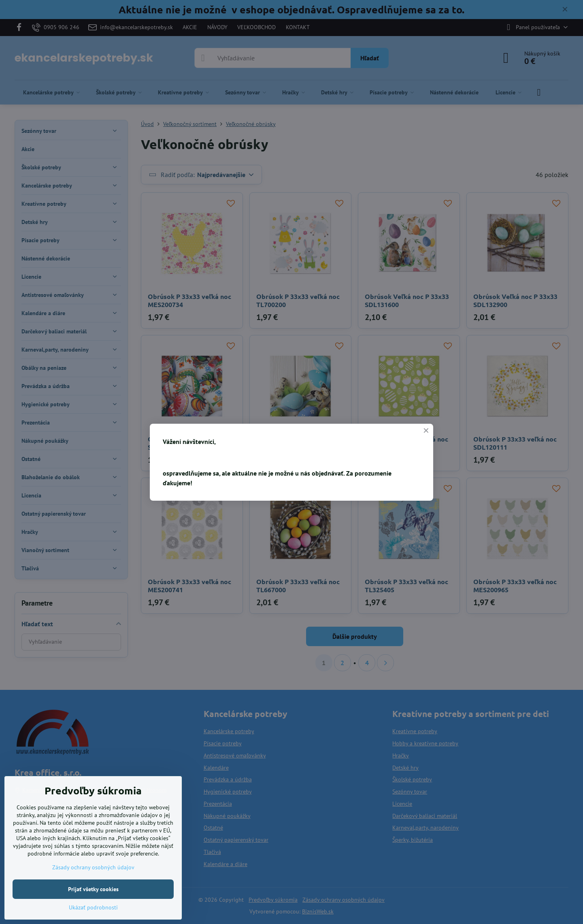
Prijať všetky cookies (93, 889)
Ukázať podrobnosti (93, 907)
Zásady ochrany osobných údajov (93, 867)
